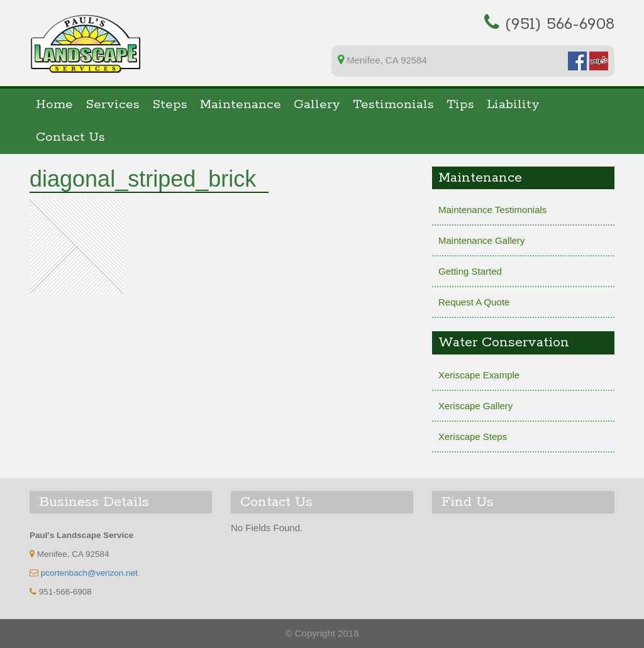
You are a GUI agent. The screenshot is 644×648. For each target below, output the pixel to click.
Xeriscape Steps (473, 437)
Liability (513, 105)
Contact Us (70, 137)
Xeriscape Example (479, 375)
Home (54, 105)
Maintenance (241, 105)
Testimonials (393, 105)
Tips (460, 105)
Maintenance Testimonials (492, 210)
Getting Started (470, 271)
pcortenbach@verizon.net (89, 573)
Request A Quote (474, 302)
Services (113, 105)
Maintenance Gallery (482, 240)
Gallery (317, 105)
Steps (170, 105)
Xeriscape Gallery (475, 406)
